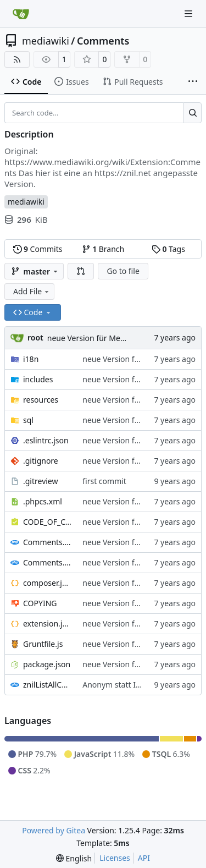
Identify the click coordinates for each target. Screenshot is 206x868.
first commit (104, 481)
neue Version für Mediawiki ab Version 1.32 (125, 338)
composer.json (47, 583)
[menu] (74, 858)
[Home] (21, 14)
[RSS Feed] (17, 59)
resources (41, 400)
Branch (103, 249)
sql (28, 420)
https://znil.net (123, 173)
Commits (38, 249)
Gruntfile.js (43, 644)
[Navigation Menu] (190, 13)
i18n (31, 359)
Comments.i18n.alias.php (47, 542)
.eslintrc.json (46, 440)
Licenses (115, 858)
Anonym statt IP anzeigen (129, 685)
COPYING (40, 603)
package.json (47, 664)
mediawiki (46, 41)
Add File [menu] (32, 291)
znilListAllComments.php (47, 685)
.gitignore (41, 461)
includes (38, 379)
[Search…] (193, 113)
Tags (168, 249)
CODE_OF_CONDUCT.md (47, 522)
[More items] (193, 82)
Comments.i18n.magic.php (47, 562)
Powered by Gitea (54, 830)
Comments (103, 41)
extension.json (47, 623)
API (144, 858)
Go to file (123, 271)
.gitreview (41, 481)
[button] (81, 271)
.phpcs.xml (43, 501)
